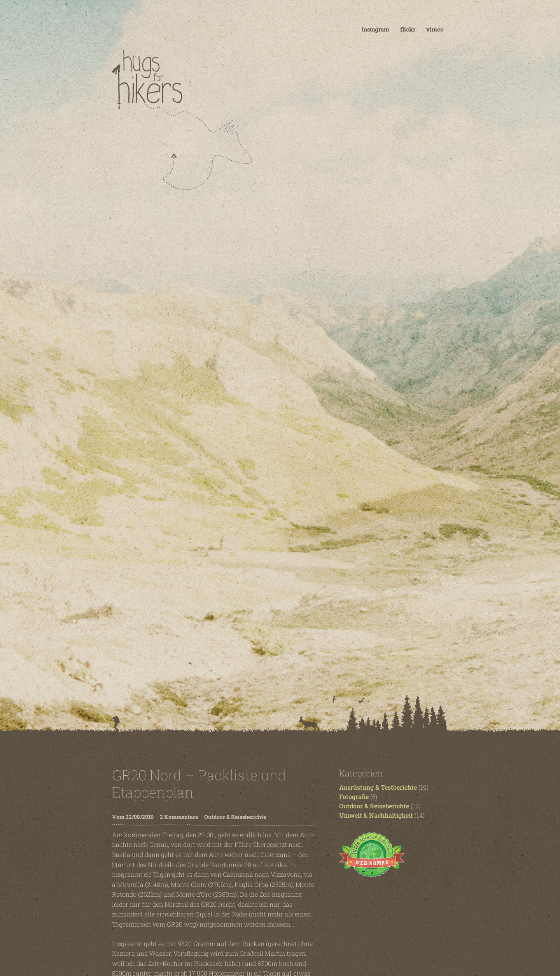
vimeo (435, 29)
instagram (375, 29)
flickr (408, 29)
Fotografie (354, 796)
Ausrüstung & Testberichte (378, 787)
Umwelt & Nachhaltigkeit (376, 815)
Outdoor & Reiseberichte (235, 817)
